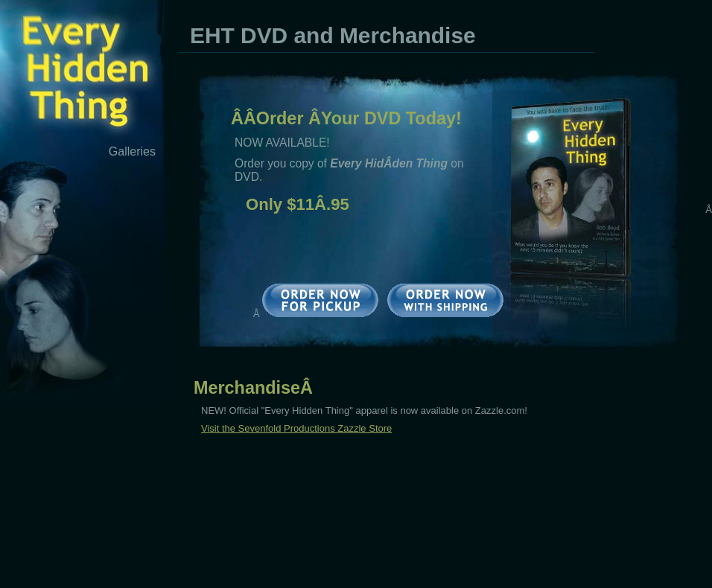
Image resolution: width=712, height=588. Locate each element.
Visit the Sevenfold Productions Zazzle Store (296, 428)
